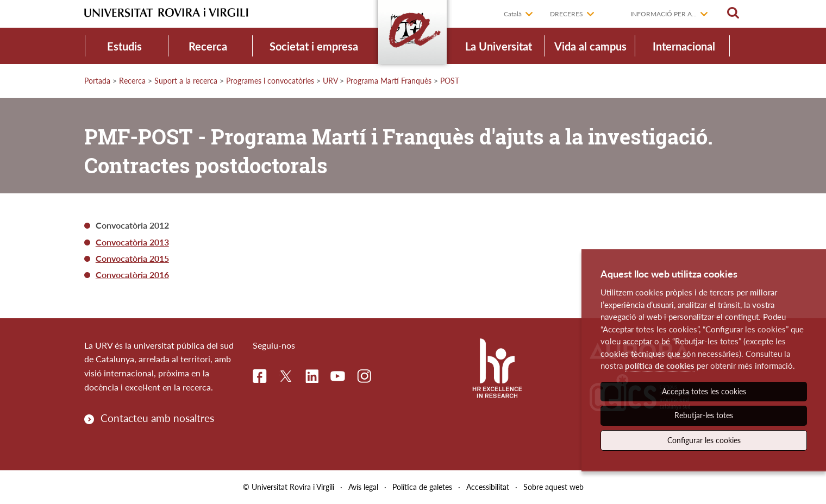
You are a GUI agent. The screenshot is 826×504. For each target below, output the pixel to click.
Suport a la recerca (186, 81)
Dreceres (567, 14)
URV (330, 81)
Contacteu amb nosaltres (157, 418)
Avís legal (363, 487)
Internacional (684, 46)
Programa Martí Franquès (389, 81)
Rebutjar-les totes (704, 415)
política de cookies (660, 366)
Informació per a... (664, 14)
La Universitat (499, 46)
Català (513, 14)
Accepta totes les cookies (704, 391)
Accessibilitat (488, 487)
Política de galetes (422, 487)
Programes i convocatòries (270, 81)
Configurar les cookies (704, 440)
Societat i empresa (314, 46)
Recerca (208, 46)
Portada (97, 81)
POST (450, 81)
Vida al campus (590, 46)
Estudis (124, 46)
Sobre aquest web (553, 487)
